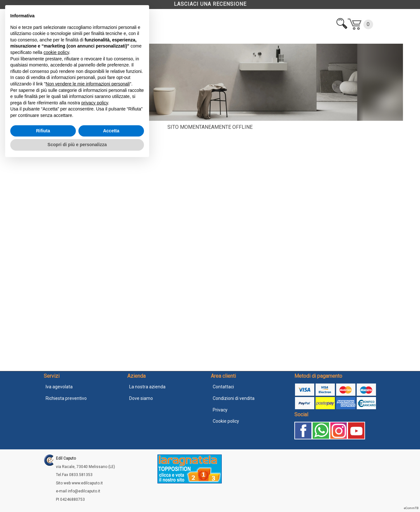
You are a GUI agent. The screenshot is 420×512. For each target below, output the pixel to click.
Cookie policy (226, 421)
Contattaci (223, 387)
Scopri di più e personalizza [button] (77, 494)
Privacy (220, 410)
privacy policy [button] (95, 453)
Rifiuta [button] (43, 481)
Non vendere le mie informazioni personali (88, 434)
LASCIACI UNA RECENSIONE (210, 4)
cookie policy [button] (56, 402)
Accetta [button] (111, 481)
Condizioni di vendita (234, 398)
